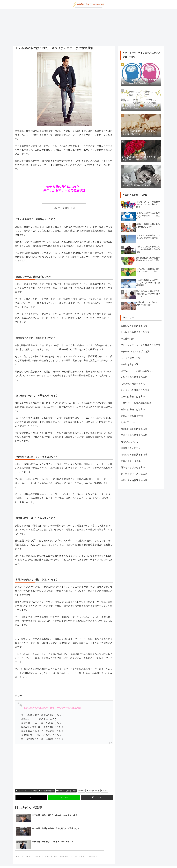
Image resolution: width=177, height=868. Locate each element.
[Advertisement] (88, 28)
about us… (79, 860)
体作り (104, 791)
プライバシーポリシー (94, 860)
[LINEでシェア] (64, 798)
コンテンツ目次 (61, 208)
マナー (82, 791)
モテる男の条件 (93, 791)
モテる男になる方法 (47, 791)
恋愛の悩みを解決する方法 (66, 791)
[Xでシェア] (31, 798)
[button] (97, 798)
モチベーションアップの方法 (26, 791)
